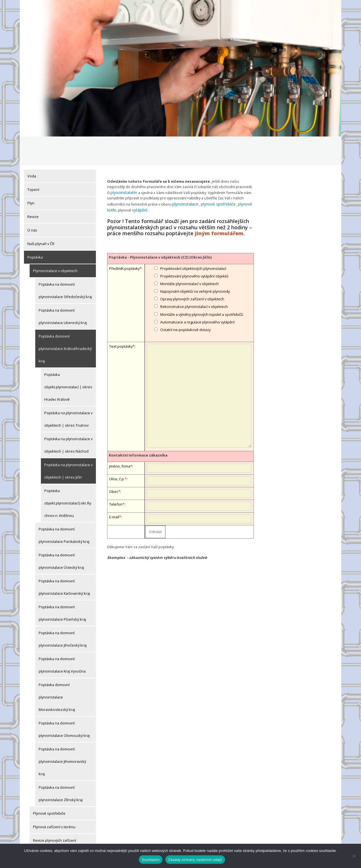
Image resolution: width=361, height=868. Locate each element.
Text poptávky (121, 316)
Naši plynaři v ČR (41, 215)
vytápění (138, 180)
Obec (114, 461)
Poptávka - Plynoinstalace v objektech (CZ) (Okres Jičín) (160, 227)
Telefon (116, 474)
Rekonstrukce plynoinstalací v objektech (194, 276)
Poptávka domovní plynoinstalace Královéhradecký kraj (65, 320)
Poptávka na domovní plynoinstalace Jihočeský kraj (63, 610)
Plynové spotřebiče (49, 785)
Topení (33, 161)
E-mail (114, 486)
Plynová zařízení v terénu (54, 798)
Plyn (31, 174)
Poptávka (35, 228)
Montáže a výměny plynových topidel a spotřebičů (202, 284)
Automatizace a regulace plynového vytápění (197, 292)
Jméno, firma (120, 436)
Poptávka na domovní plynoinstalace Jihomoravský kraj (62, 733)
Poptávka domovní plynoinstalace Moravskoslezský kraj (57, 668)
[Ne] (354, 856)
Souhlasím (151, 860)
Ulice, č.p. (117, 448)
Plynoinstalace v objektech (55, 242)
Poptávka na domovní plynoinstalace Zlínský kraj (61, 765)
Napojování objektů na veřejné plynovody (195, 261)
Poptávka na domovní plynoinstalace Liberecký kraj (63, 288)
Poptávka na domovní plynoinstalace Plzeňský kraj (62, 584)
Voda (32, 147)
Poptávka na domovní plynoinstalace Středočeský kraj (65, 262)
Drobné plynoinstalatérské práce (61, 825)
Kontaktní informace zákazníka (138, 425)
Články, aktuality (41, 839)
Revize (33, 188)
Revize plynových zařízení (55, 812)
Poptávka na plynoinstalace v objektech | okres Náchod (68, 416)
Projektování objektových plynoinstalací (193, 238)
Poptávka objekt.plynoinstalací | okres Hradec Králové (68, 358)
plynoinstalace (184, 174)
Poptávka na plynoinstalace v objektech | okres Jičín (68, 442)
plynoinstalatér (123, 164)
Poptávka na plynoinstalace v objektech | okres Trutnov (68, 390)
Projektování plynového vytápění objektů (194, 246)
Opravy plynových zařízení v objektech (192, 269)
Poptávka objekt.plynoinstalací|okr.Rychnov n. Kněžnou (68, 474)
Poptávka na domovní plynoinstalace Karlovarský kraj (64, 558)
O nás (32, 201)
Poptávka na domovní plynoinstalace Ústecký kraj (61, 532)
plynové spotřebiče (215, 174)
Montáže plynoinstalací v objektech (190, 253)
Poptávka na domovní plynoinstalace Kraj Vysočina (62, 636)
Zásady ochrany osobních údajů (195, 860)
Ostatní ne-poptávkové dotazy (185, 299)
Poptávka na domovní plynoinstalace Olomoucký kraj (64, 700)
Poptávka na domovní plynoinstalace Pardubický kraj (64, 506)
